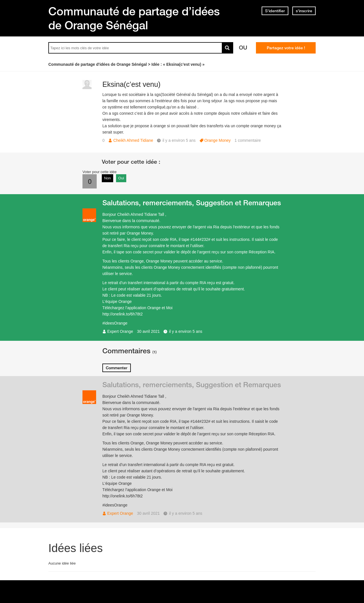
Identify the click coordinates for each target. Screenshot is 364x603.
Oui (121, 178)
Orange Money (218, 140)
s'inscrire (304, 11)
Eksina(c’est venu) (131, 84)
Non (107, 178)
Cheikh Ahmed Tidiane (133, 140)
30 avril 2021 (148, 331)
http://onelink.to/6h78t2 (123, 314)
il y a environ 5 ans (186, 331)
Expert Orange (120, 331)
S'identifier (275, 11)
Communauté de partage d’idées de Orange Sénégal (134, 18)
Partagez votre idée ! (286, 48)
